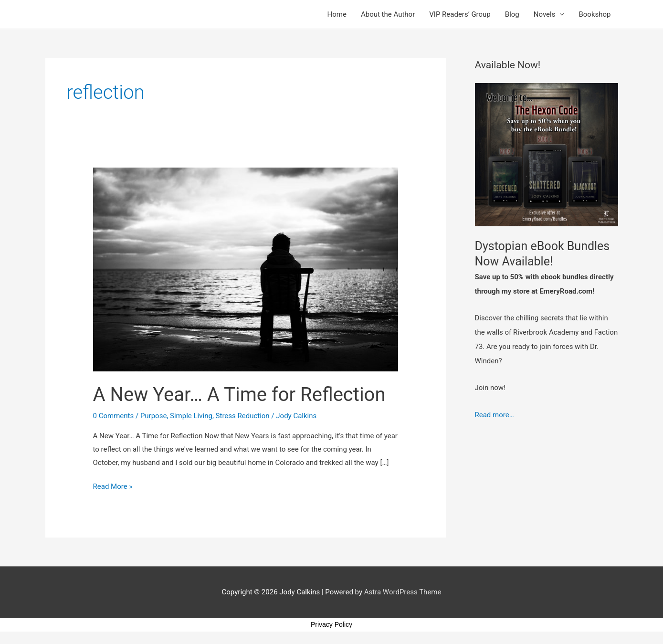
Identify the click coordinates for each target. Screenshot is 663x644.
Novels (545, 14)
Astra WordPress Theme (403, 592)
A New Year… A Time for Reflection (239, 395)
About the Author (388, 14)
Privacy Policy (331, 624)
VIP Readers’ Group (460, 14)
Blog (512, 14)
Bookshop (595, 14)
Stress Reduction (243, 416)
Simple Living (191, 416)
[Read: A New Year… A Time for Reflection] (246, 269)
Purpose (154, 416)
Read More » (113, 486)
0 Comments (114, 416)
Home (337, 14)
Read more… (495, 415)
